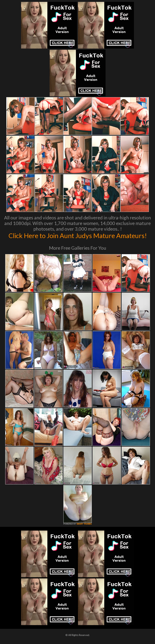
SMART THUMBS (84, 524)
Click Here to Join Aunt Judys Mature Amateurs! (78, 235)
